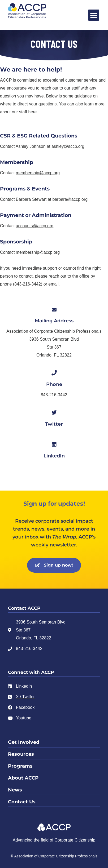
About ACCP (23, 778)
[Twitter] (54, 413)
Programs (20, 766)
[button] (94, 15)
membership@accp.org (38, 173)
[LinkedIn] (54, 444)
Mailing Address (54, 321)
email (53, 284)
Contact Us (22, 802)
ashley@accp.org (68, 146)
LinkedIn (54, 456)
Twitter (54, 424)
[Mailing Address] (54, 310)
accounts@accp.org (35, 226)
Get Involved (24, 742)
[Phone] (54, 373)
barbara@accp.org (70, 199)
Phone (54, 384)
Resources (21, 754)
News (15, 790)
